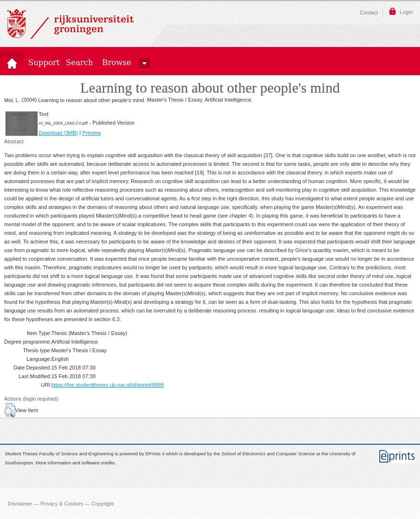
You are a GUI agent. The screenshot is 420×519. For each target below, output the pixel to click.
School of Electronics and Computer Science (268, 454)
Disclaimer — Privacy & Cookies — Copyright (61, 504)
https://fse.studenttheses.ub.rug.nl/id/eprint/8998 (108, 385)
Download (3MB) (58, 133)
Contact (369, 12)
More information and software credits (75, 463)
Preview (92, 133)
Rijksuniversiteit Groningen (70, 24)
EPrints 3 (155, 454)
